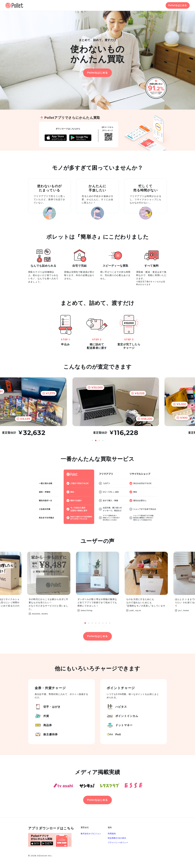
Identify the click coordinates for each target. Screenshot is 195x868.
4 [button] (103, 441)
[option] (97, 407)
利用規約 (112, 834)
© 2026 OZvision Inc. (40, 856)
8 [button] (110, 623)
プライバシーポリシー (118, 843)
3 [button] (99, 441)
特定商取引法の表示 (117, 838)
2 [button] (96, 441)
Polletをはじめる (178, 5)
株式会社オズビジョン (91, 834)
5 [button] (99, 623)
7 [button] (106, 623)
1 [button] (92, 441)
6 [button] (103, 623)
